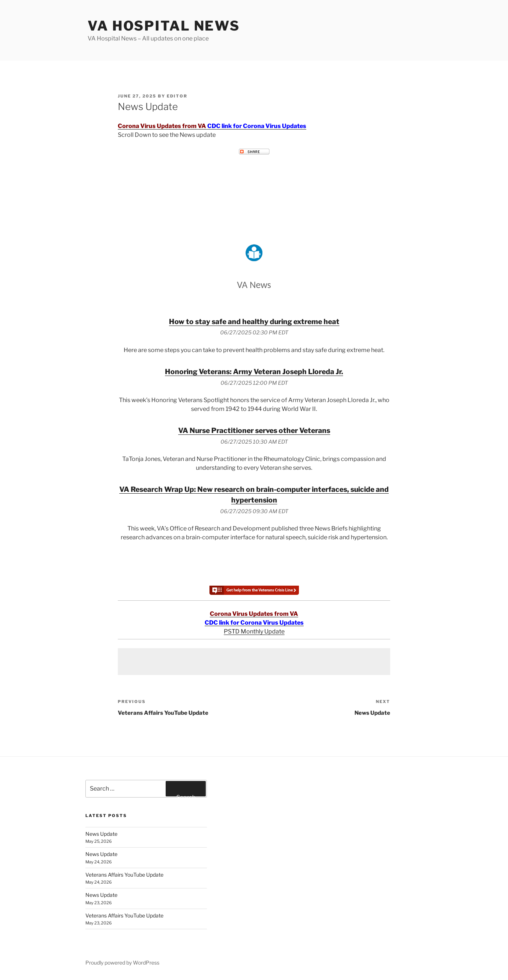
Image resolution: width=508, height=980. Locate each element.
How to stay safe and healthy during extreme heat (254, 322)
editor (177, 96)
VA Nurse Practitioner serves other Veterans (254, 430)
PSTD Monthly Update (254, 631)
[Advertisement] (254, 662)
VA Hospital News (164, 26)
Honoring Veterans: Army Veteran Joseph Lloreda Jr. (254, 372)
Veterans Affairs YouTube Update (124, 875)
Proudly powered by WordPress (122, 963)
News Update (101, 834)
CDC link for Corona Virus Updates (257, 126)
